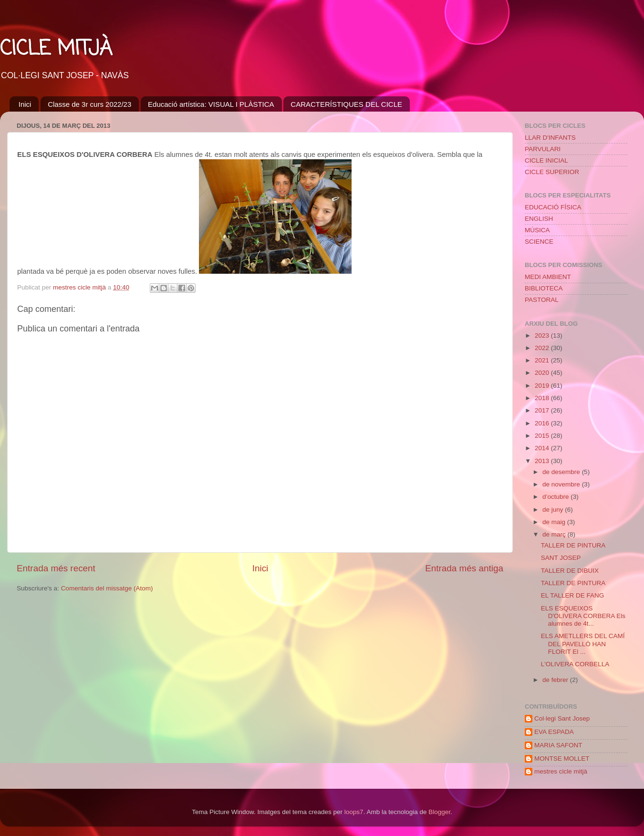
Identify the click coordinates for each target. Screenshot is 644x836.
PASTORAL (542, 300)
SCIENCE (539, 242)
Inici (25, 104)
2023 (543, 335)
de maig (555, 522)
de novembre (562, 484)
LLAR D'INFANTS (550, 138)
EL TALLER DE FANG (573, 595)
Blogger (439, 812)
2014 (543, 448)
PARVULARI (543, 149)
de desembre (562, 472)
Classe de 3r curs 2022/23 (89, 104)
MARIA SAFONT (558, 745)
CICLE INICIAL (546, 160)
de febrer (556, 680)
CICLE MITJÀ (56, 49)
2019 (543, 386)
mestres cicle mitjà (561, 771)
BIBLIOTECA (544, 288)
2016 (543, 423)
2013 (543, 461)
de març (555, 534)
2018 (543, 398)
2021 (543, 360)
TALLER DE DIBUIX (570, 571)
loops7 (354, 812)
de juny (554, 510)
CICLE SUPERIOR (552, 172)
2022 (543, 348)
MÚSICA (537, 230)
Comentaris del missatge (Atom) (107, 588)
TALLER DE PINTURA (573, 545)
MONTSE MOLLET (562, 759)
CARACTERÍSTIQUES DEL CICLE (346, 104)
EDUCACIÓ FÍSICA (553, 207)
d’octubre (556, 497)
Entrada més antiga (464, 568)
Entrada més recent (56, 568)
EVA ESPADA (554, 732)
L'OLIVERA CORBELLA (575, 664)
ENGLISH (539, 219)
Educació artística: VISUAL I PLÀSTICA (211, 104)
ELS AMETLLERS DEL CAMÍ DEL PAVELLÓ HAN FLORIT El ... (583, 644)
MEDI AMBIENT (548, 277)
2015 (543, 436)
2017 (543, 410)
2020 (543, 373)
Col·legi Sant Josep (562, 718)
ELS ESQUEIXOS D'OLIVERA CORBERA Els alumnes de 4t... (583, 616)
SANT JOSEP (561, 558)
